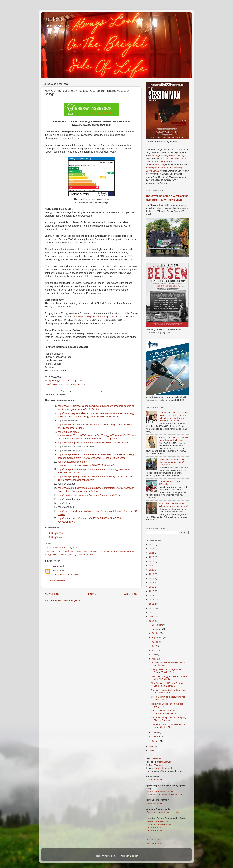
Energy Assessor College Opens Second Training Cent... (167, 671)
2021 (152, 566)
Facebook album (155, 779)
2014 (152, 595)
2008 (152, 621)
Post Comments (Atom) (69, 600)
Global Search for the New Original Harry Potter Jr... (168, 698)
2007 (152, 746)
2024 (152, 553)
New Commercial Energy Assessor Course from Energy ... (168, 684)
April (154, 659)
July (154, 646)
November (157, 629)
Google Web (57, 537)
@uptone (158, 765)
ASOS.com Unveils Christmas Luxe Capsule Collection (173, 439)
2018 (152, 578)
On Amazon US (154, 831)
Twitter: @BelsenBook (158, 821)
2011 (152, 608)
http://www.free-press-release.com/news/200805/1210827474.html (93, 443)
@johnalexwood (165, 762)
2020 (152, 570)
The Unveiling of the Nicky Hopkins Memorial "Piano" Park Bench (172, 462)
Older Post (131, 594)
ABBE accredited (61, 551)
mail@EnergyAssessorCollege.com (64, 381)
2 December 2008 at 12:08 (65, 574)
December (157, 625)
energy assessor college (56, 555)
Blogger (134, 856)
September (157, 637)
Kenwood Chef (176, 158)
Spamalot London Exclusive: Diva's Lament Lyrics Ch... (168, 726)
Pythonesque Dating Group (171, 795)
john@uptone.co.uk (163, 768)
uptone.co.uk (158, 759)
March (155, 733)
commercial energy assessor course (116, 551)
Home (92, 594)
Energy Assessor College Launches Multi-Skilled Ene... (168, 691)
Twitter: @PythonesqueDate (161, 792)
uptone (55, 19)
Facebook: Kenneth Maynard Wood (164, 812)
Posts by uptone (153, 843)
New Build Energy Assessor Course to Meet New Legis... (170, 678)
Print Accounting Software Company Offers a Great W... (169, 719)
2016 (152, 587)
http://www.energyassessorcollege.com (94, 317)
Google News (58, 533)
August (155, 642)
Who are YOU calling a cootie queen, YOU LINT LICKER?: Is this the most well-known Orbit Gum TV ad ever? (173, 417)
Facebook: (152, 795)
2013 (152, 600)
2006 (152, 751)
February (156, 737)
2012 (152, 604)
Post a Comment (57, 581)
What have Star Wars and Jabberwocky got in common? (173, 505)
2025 (152, 549)
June (154, 650)
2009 (152, 617)
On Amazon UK (154, 827)
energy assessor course (81, 555)
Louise (55, 566)
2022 (152, 561)
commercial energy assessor (84, 551)
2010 (152, 612)
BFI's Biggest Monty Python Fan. (165, 155)
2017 (152, 583)
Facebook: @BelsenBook (159, 824)
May (154, 655)
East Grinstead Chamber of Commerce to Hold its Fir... (165, 712)
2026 (152, 544)
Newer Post (52, 594)
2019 (152, 574)
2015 (152, 591)
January (156, 741)
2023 (152, 557)
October (156, 633)
